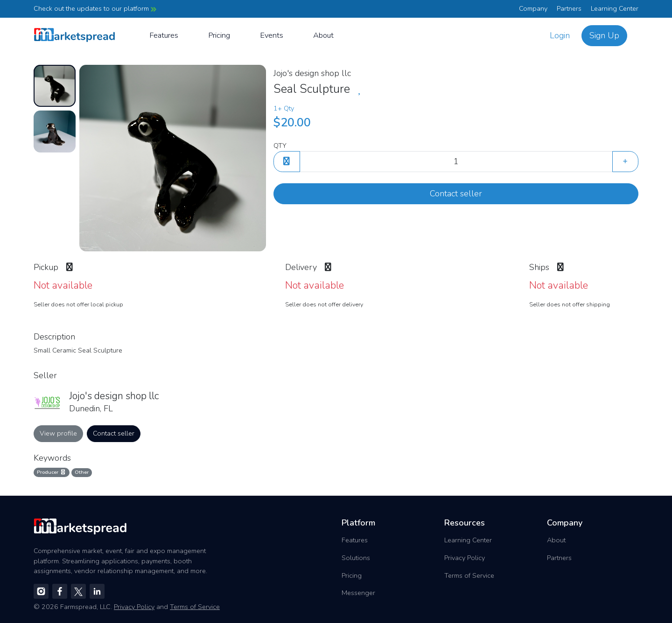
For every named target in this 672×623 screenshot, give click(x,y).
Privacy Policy (465, 558)
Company (533, 8)
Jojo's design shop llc (312, 73)
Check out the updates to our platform (95, 8)
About (323, 35)
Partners (569, 8)
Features (164, 35)
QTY (280, 145)
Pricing (219, 35)
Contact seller (456, 194)
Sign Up (604, 35)
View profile (58, 433)
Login (560, 35)
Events (272, 35)
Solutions (356, 558)
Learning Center (615, 8)
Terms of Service (469, 575)
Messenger (358, 593)
